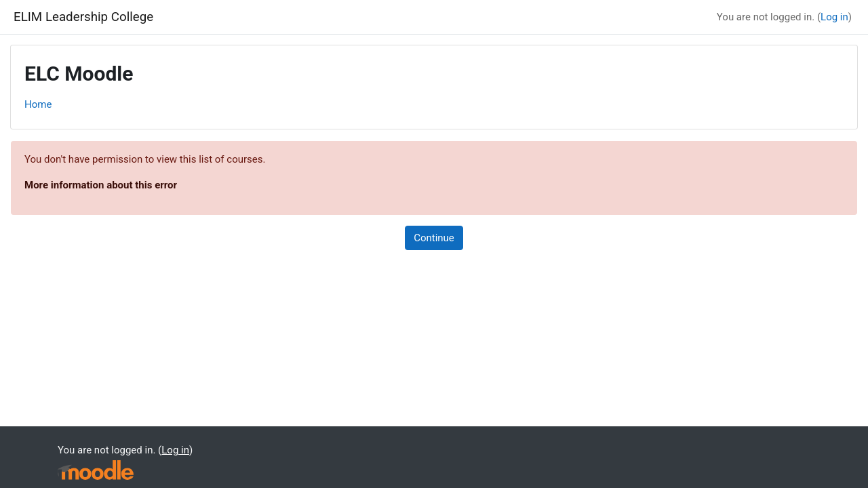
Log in (834, 17)
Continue (434, 238)
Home (38, 104)
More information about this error (101, 185)
